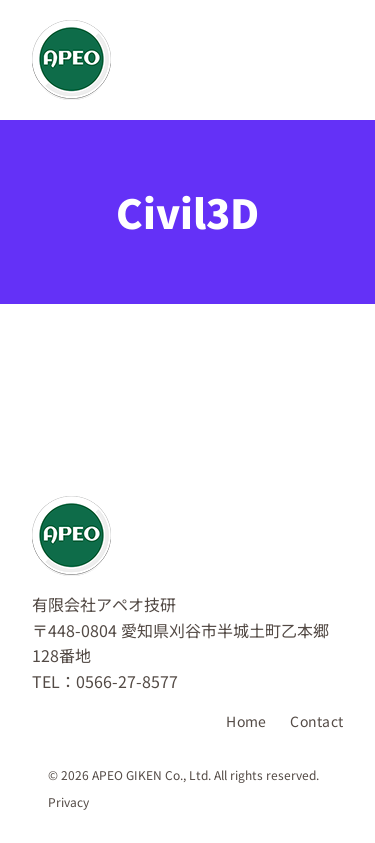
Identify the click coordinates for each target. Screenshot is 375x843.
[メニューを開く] (315, 60)
